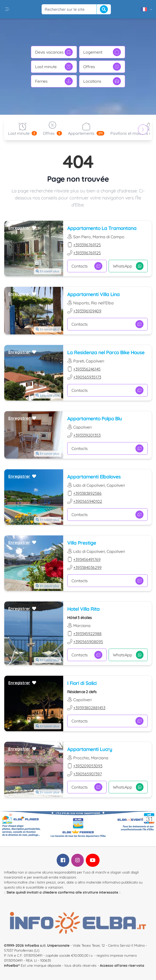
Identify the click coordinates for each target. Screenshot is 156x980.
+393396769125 (87, 245)
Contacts (87, 266)
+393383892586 (87, 493)
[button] (7, 9)
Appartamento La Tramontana (102, 228)
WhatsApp (128, 266)
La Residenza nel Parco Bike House (106, 352)
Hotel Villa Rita (83, 609)
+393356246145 (87, 369)
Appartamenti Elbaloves (94, 477)
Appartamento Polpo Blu (95, 418)
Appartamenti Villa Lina (93, 294)
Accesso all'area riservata (122, 965)
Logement (102, 52)
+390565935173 (87, 377)
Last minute (54, 67)
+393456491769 (87, 559)
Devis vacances (54, 52)
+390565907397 (88, 774)
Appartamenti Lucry (90, 749)
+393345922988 (87, 634)
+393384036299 (87, 567)
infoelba (11, 965)
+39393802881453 (89, 708)
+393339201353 (87, 435)
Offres (102, 67)
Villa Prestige (82, 543)
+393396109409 (87, 311)
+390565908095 (88, 642)
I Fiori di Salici (82, 683)
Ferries (54, 81)
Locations (102, 81)
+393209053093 (88, 766)
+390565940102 (88, 501)
